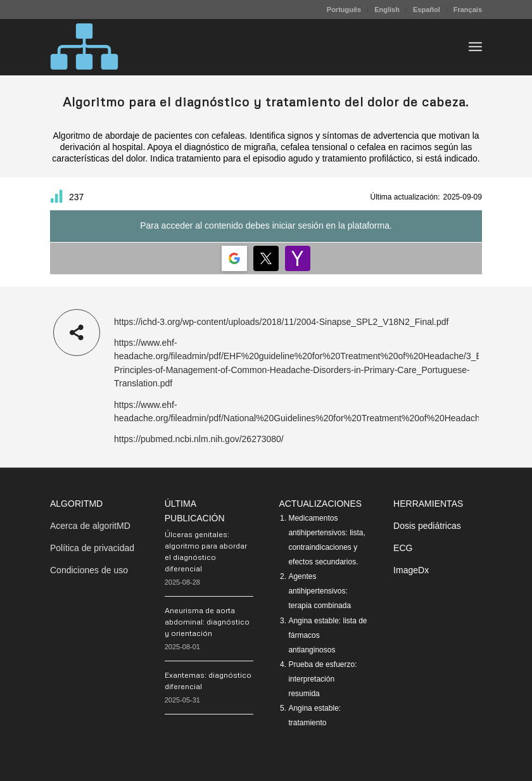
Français (468, 10)
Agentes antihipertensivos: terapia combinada (320, 591)
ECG (403, 548)
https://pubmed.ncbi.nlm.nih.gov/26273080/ (199, 439)
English (387, 10)
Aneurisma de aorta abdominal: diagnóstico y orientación (207, 622)
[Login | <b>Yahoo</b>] (298, 258)
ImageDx (411, 570)
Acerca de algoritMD (90, 526)
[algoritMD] (84, 47)
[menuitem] (344, 10)
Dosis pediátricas (427, 526)
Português (344, 10)
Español (427, 10)
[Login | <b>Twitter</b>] (266, 258)
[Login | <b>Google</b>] (234, 258)
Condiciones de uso (89, 570)
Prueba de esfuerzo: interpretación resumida (322, 679)
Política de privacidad (92, 548)
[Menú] (475, 47)
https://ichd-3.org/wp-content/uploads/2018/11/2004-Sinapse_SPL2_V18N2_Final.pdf (281, 322)
